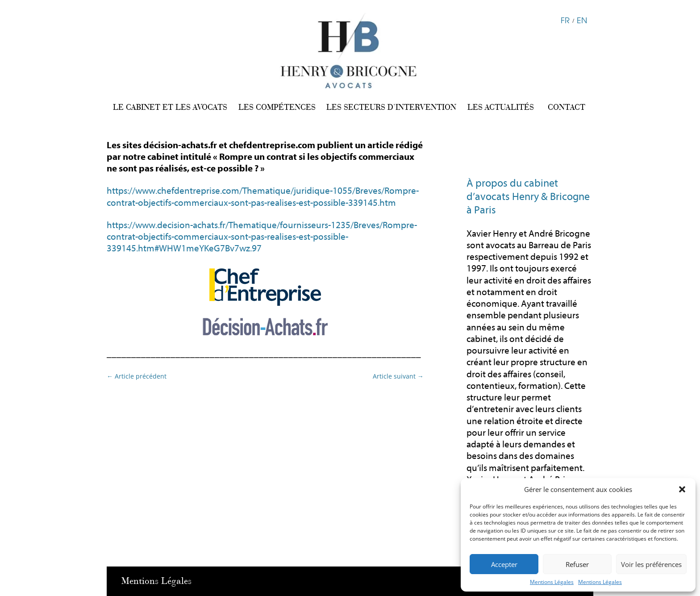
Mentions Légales (552, 582)
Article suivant (398, 376)
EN (582, 20)
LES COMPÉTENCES (277, 107)
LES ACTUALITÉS (501, 107)
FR (565, 20)
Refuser (577, 564)
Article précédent (137, 376)
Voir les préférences (651, 564)
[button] (682, 489)
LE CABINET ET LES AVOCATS (170, 107)
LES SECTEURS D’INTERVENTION (391, 107)
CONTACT (567, 107)
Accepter (504, 564)
